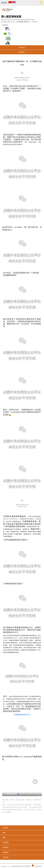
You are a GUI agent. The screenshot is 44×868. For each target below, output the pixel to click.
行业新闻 (5, 843)
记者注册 (5, 857)
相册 (4, 833)
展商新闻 (5, 852)
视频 (4, 838)
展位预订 (22, 52)
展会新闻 (5, 847)
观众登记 (22, 47)
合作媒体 (5, 828)
